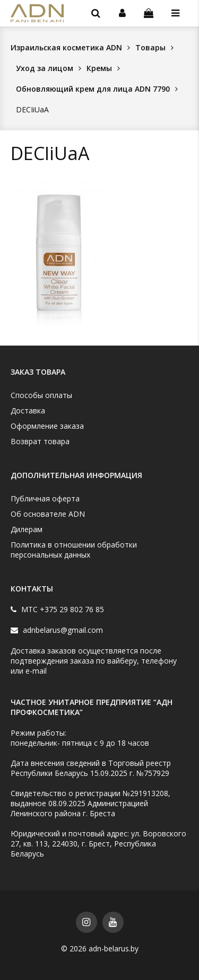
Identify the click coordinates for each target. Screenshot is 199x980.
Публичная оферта (45, 498)
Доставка (28, 410)
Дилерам (27, 529)
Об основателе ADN (48, 514)
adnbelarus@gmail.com (62, 630)
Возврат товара (40, 441)
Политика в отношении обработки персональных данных (74, 550)
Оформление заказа (47, 426)
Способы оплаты (41, 395)
